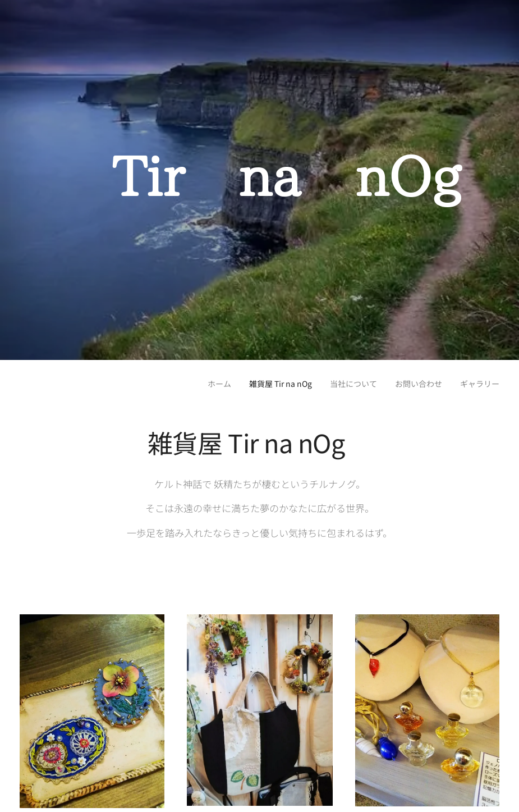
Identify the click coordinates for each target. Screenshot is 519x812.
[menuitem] (190, 383)
